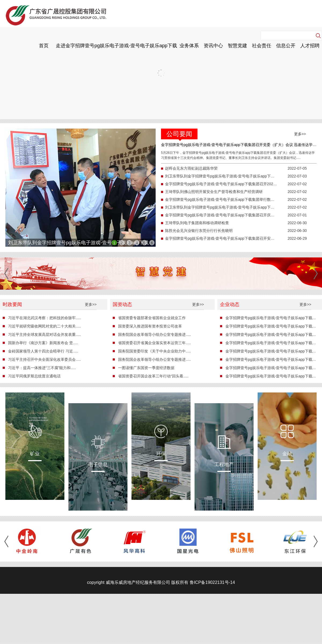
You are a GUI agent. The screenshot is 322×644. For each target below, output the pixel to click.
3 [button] (129, 243)
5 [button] (144, 243)
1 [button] (114, 243)
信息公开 (286, 46)
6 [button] (152, 243)
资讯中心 (213, 46)
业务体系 (189, 46)
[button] (6, 274)
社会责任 (262, 46)
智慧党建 (237, 46)
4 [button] (137, 243)
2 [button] (122, 243)
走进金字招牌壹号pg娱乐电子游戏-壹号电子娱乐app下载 (116, 46)
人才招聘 (310, 46)
